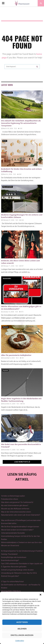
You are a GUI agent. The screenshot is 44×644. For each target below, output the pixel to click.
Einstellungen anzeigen (22, 635)
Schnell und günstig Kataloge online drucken (17, 570)
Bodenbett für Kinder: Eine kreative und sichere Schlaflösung (21, 170)
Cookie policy (20, 641)
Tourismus (6, 416)
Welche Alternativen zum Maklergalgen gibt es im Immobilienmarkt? (21, 308)
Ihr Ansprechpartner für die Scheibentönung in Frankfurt (22, 551)
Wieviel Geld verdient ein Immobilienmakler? (17, 530)
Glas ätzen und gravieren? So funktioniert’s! (17, 502)
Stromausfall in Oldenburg (11, 591)
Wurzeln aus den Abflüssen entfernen (15, 509)
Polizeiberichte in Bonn (10, 499)
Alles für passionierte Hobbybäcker (16, 355)
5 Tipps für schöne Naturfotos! (12, 582)
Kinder (5, 141)
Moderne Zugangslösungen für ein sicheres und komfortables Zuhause (22, 216)
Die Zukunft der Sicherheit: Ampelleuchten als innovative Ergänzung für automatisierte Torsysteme (21, 123)
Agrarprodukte (7, 278)
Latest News (7, 85)
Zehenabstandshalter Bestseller (13, 533)
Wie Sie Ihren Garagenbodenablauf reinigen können (20, 527)
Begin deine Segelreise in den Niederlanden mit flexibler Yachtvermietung (21, 400)
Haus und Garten (8, 93)
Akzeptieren (22, 622)
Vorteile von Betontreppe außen (13, 496)
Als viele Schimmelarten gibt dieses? (15, 505)
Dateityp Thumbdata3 (9, 554)
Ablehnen (22, 629)
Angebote (6, 233)
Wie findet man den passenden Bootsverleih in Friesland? (21, 446)
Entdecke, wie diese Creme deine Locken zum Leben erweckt (21, 262)
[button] (40, 595)
